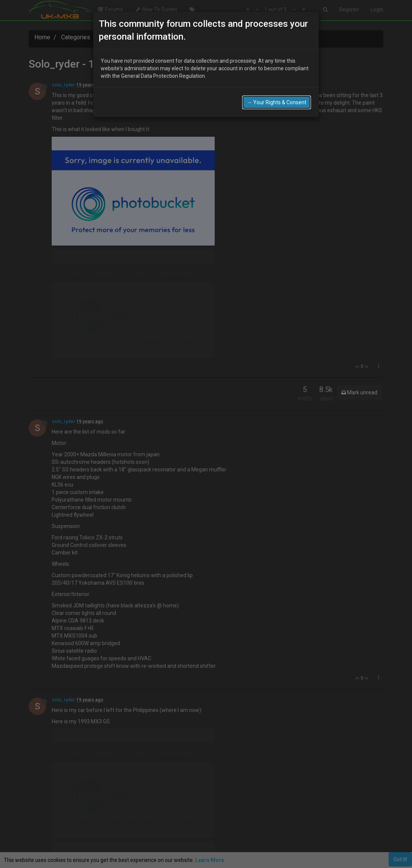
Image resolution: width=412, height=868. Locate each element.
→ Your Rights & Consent (277, 102)
